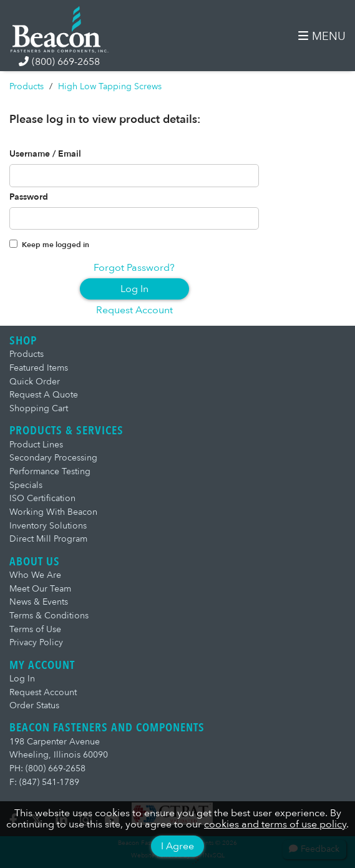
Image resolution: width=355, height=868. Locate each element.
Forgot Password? (134, 268)
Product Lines (36, 445)
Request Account (134, 310)
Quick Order (35, 382)
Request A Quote (44, 395)
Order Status (34, 705)
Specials (26, 485)
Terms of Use (35, 629)
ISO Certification (42, 498)
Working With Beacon (53, 512)
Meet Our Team (40, 589)
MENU (322, 37)
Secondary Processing (53, 458)
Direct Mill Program (48, 539)
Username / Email (45, 154)
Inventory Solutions (48, 526)
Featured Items (39, 368)
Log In (134, 289)
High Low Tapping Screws (110, 86)
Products (27, 86)
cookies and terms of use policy (275, 824)
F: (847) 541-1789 (44, 782)
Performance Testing (50, 471)
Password (29, 197)
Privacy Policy (36, 642)
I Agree (177, 846)
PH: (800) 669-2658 (47, 768)
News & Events (39, 602)
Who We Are (35, 575)
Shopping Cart (39, 408)
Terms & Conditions (49, 616)
